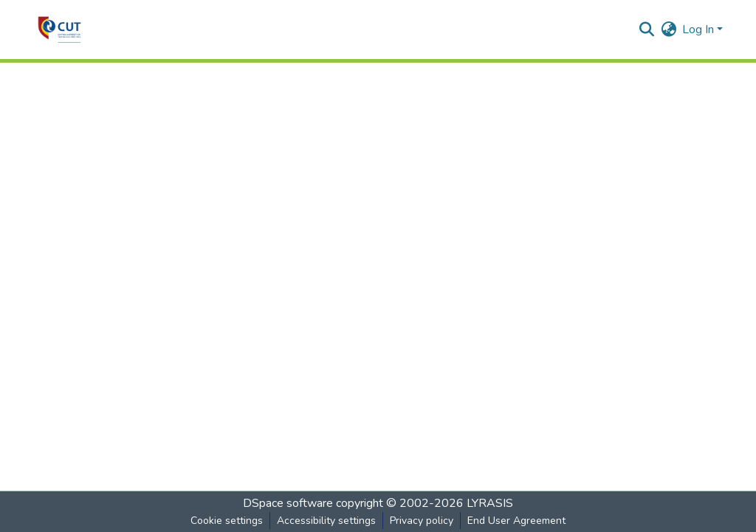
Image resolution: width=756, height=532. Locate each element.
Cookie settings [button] (227, 521)
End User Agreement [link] (516, 521)
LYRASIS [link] (490, 503)
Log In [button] (700, 30)
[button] (59, 30)
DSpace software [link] (288, 503)
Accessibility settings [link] (326, 521)
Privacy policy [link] (422, 521)
